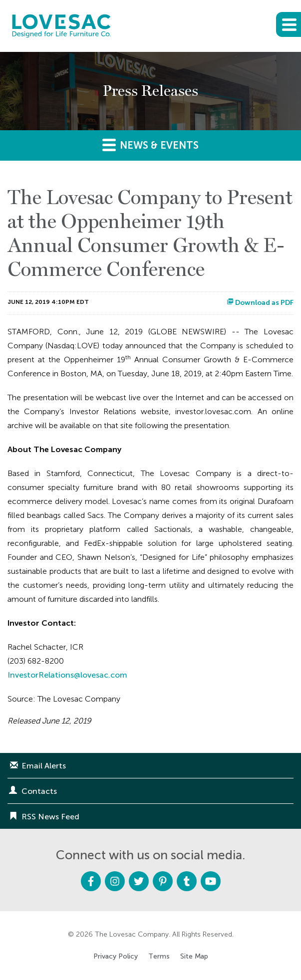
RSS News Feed (50, 817)
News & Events (150, 144)
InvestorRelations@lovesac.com (67, 675)
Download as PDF (260, 303)
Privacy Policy (116, 957)
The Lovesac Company (132, 934)
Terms (159, 957)
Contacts (39, 791)
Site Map (194, 957)
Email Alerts (44, 766)
